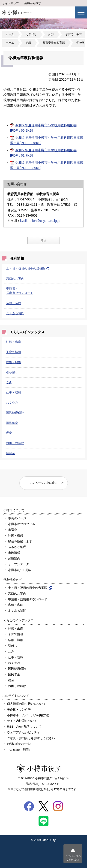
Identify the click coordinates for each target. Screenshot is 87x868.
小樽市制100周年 (20, 570)
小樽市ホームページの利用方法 (28, 715)
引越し (13, 646)
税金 (9, 433)
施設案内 (14, 558)
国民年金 (12, 423)
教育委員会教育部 (54, 43)
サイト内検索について (22, 721)
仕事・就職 (13, 392)
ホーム (10, 34)
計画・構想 (16, 536)
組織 (28, 43)
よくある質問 (15, 313)
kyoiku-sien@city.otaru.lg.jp (40, 221)
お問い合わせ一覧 (19, 744)
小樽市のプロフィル (22, 524)
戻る (44, 241)
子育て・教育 (74, 34)
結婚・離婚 (13, 362)
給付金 (10, 453)
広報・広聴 (14, 303)
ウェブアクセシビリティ (23, 732)
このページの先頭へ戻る (73, 858)
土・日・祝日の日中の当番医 (28, 268)
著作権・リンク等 (19, 709)
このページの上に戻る (44, 483)
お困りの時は (15, 443)
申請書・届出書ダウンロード (28, 599)
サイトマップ (11, 3)
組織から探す (33, 3)
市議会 (13, 530)
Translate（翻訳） (19, 750)
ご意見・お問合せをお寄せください (31, 738)
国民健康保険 (15, 413)
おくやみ (12, 403)
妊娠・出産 (13, 342)
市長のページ (17, 518)
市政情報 (14, 553)
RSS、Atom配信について (24, 727)
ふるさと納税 (17, 547)
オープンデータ (19, 564)
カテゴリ (31, 34)
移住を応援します (20, 541)
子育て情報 (13, 352)
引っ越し (12, 372)
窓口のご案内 (15, 279)
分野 (51, 34)
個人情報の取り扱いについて (26, 704)
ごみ (9, 382)
